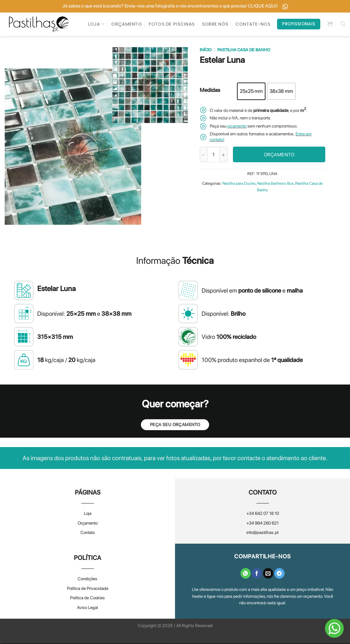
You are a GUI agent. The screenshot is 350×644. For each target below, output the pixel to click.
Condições (87, 580)
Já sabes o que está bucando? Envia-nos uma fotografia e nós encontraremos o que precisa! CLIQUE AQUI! (175, 6)
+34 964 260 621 (262, 524)
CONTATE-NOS (253, 24)
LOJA (96, 24)
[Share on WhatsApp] (246, 574)
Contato (88, 533)
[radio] (251, 92)
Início (206, 50)
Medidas (210, 91)
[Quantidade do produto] (214, 155)
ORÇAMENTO (126, 24)
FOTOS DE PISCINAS (172, 24)
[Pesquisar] (343, 24)
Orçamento (88, 524)
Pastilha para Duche (239, 184)
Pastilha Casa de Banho (244, 50)
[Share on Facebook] (257, 574)
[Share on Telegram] (279, 574)
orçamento (237, 127)
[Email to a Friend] (268, 574)
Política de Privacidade (88, 589)
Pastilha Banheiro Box (275, 184)
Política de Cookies (87, 599)
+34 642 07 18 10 (263, 514)
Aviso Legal (87, 608)
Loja (88, 514)
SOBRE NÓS (215, 24)
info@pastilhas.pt (262, 533)
